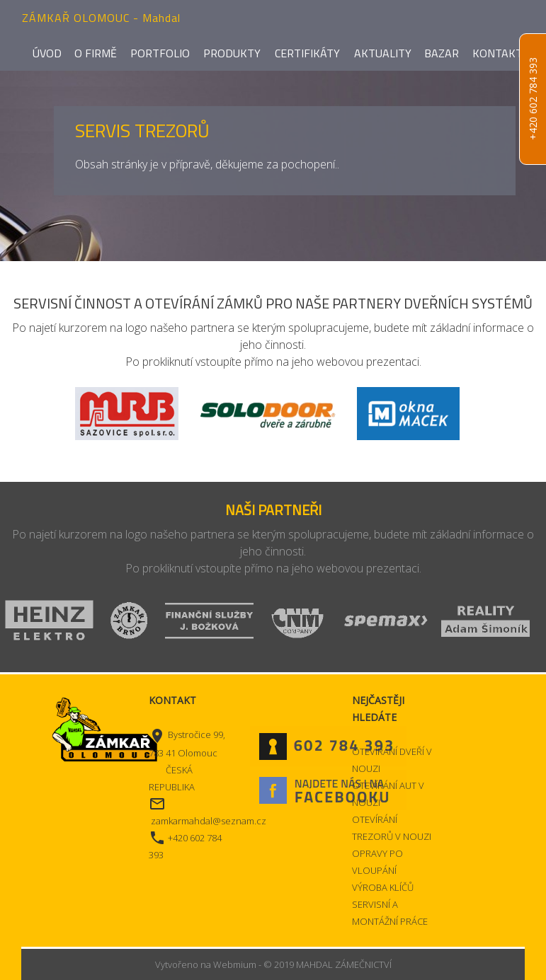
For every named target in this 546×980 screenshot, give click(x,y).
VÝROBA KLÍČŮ (383, 887)
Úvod (47, 53)
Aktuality (383, 53)
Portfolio (160, 53)
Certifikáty (307, 53)
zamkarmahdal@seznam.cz (209, 821)
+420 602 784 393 (533, 99)
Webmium (235, 964)
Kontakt (497, 53)
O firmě (96, 53)
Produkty (232, 53)
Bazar (442, 53)
